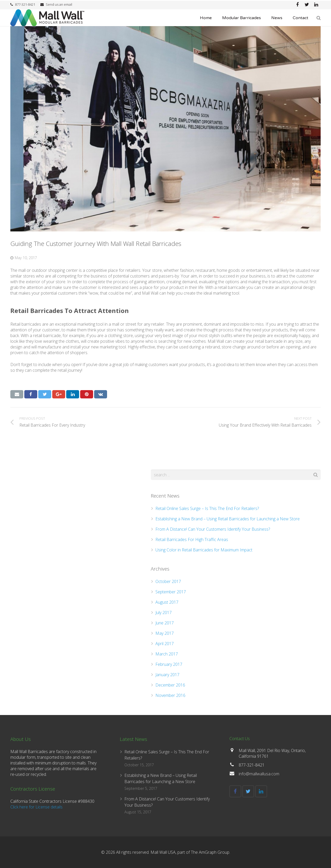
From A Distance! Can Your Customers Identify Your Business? (213, 529)
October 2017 (168, 581)
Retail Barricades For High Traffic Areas (192, 539)
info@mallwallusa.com (259, 774)
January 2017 (167, 675)
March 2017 (167, 654)
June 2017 (165, 623)
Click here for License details (36, 807)
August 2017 (167, 602)
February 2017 (169, 664)
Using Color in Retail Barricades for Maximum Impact (204, 550)
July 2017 (164, 612)
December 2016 (170, 685)
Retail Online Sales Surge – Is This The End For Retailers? (207, 508)
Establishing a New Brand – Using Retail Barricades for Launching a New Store (228, 519)
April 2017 (165, 644)
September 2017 (171, 592)
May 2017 (165, 633)
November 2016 (170, 695)
